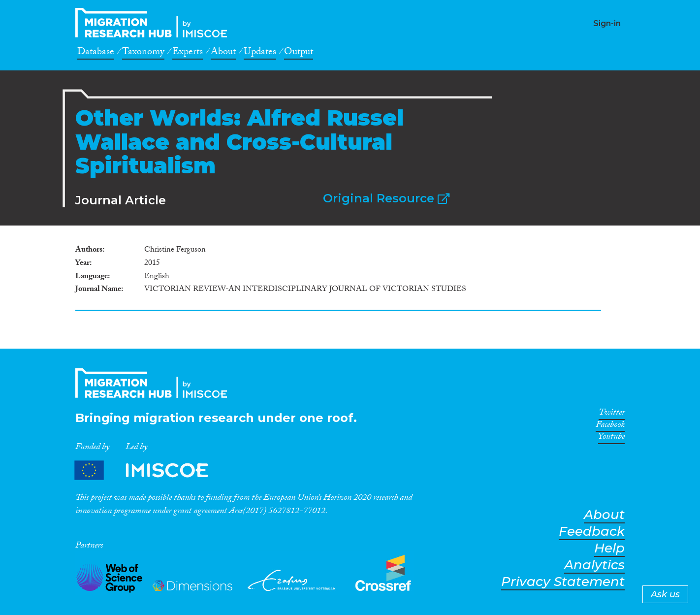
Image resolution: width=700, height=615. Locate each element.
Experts (188, 53)
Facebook (610, 426)
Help (609, 548)
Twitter (612, 414)
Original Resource (386, 198)
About (223, 53)
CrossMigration (154, 23)
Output (299, 53)
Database (96, 53)
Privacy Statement (563, 582)
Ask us (665, 594)
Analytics (594, 565)
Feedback (592, 532)
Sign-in (607, 23)
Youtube (611, 438)
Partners (150, 470)
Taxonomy (143, 53)
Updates (260, 53)
